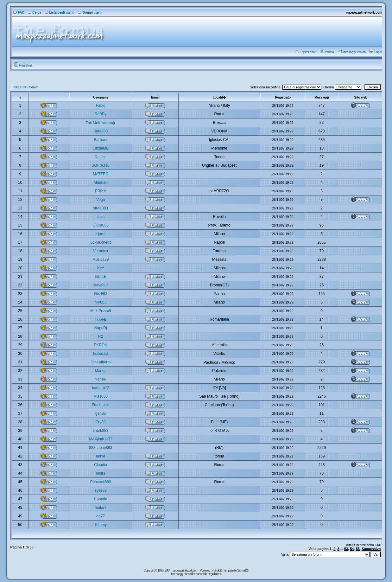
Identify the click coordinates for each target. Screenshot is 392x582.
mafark (101, 508)
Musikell (101, 182)
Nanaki (101, 379)
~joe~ (101, 234)
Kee (101, 268)
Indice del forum (25, 87)
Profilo (327, 52)
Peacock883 (101, 482)
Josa (101, 217)
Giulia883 (101, 225)
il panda (101, 499)
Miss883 (101, 396)
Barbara (101, 140)
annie (101, 456)
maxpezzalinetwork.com (364, 13)
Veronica (101, 251)
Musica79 (101, 259)
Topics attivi (306, 52)
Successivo (371, 549)
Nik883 (101, 302)
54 (352, 549)
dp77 (101, 516)
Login (376, 52)
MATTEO (101, 174)
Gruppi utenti (90, 13)
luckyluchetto (101, 242)
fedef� (101, 320)
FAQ (19, 13)
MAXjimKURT (101, 439)
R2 (101, 336)
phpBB (218, 570)
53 (346, 549)
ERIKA (101, 191)
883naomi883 (101, 448)
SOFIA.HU (101, 165)
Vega (101, 200)
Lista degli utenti (59, 13)
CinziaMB (101, 148)
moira (101, 473)
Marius (101, 371)
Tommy (101, 525)
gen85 (101, 413)
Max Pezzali (101, 311)
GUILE (101, 277)
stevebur (101, 285)
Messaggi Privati (352, 52)
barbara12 (101, 388)
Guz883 (101, 294)
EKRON (101, 345)
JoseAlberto (101, 362)
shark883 (101, 431)
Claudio (101, 465)
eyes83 (101, 490)
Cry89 (101, 422)
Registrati (23, 65)
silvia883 (101, 208)
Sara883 (101, 131)
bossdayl (101, 354)
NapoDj (101, 328)
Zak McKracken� (101, 123)
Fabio (101, 106)
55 (358, 549)
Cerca (35, 13)
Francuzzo (101, 405)
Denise (101, 157)
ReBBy (101, 114)
